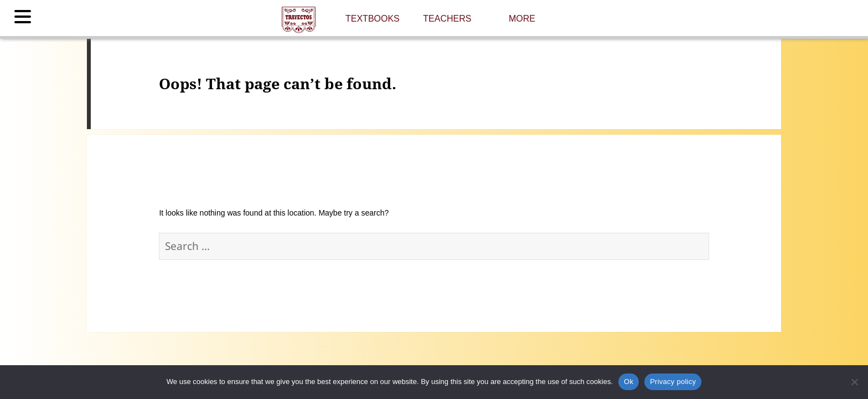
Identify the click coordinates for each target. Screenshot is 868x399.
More (522, 19)
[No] (854, 382)
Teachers (447, 19)
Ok (629, 382)
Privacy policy (673, 382)
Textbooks (373, 19)
